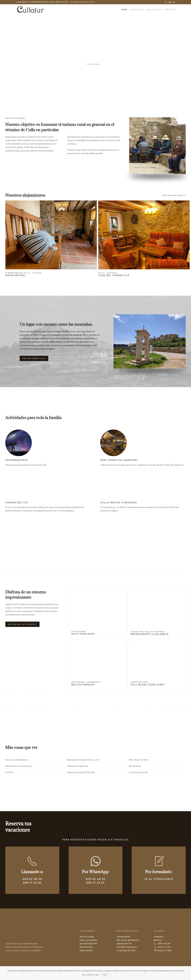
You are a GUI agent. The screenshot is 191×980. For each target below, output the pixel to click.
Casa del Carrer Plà (114, 276)
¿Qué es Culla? (154, 10)
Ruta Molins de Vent (139, 760)
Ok (105, 975)
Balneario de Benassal (78, 766)
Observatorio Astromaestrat (19, 766)
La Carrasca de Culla (139, 772)
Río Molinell (135, 766)
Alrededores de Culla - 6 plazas (23, 273)
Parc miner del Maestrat (17, 760)
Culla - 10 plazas (108, 273)
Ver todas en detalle (174, 195)
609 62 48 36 (48, 2)
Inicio (124, 10)
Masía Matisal (16, 276)
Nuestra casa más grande (94, 95)
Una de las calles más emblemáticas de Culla (91, 95)
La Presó (9, 772)
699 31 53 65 (62, 2)
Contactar (170, 10)
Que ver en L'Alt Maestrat (22, 624)
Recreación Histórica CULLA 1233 (83, 760)
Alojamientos (137, 10)
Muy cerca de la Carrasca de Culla (100, 95)
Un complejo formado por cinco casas (97, 95)
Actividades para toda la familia (33, 418)
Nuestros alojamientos (25, 195)
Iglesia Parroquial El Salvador (81, 772)
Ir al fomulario (159, 879)
